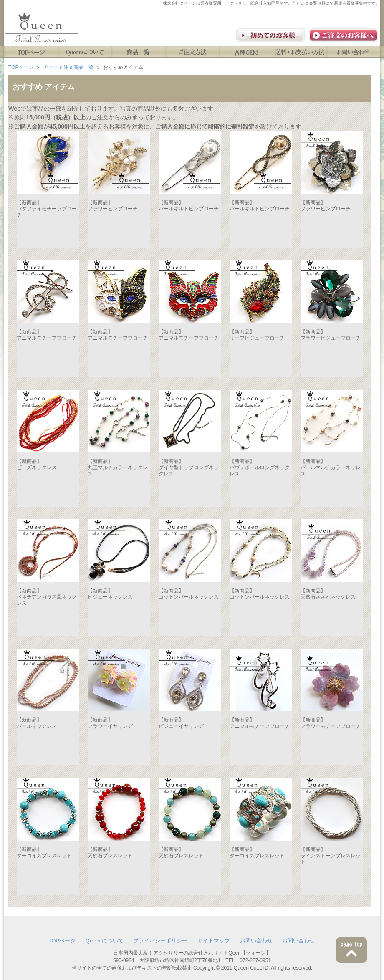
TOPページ (31, 52)
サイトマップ (214, 941)
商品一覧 (139, 52)
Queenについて (85, 52)
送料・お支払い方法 (300, 52)
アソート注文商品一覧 (68, 67)
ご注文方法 (193, 52)
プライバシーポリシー (160, 941)
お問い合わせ (354, 52)
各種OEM (246, 52)
